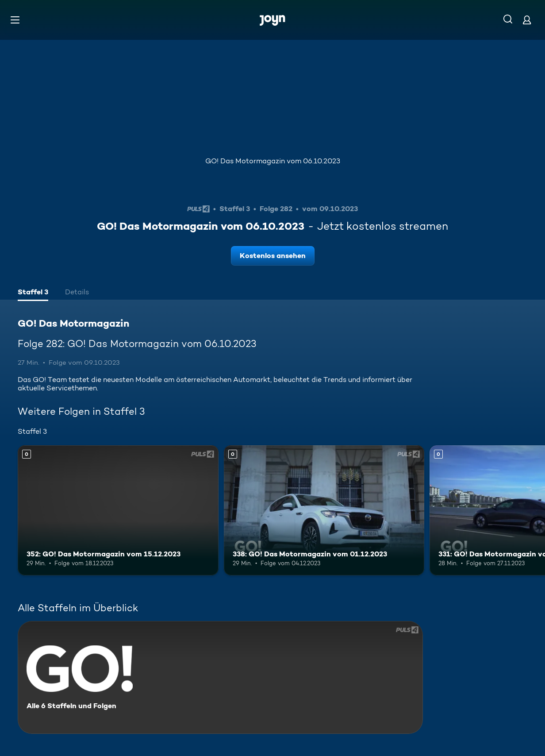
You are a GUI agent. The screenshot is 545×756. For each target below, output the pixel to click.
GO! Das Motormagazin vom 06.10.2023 (273, 161)
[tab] (33, 293)
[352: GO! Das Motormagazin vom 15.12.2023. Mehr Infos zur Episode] (118, 511)
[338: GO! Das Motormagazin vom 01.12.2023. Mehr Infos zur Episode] (324, 511)
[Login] (527, 20)
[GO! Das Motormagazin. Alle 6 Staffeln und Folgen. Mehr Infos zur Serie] (220, 677)
